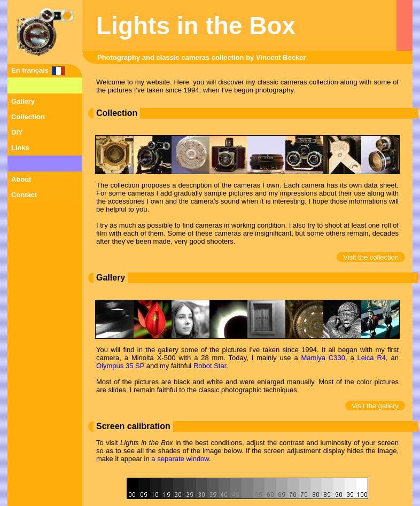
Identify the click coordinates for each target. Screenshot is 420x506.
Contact (24, 195)
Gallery (23, 101)
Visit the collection (371, 257)
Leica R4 (372, 358)
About (21, 179)
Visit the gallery (375, 406)
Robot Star (210, 366)
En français (30, 70)
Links (20, 148)
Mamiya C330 (323, 358)
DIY (17, 132)
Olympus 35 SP (120, 366)
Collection (28, 117)
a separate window (180, 459)
